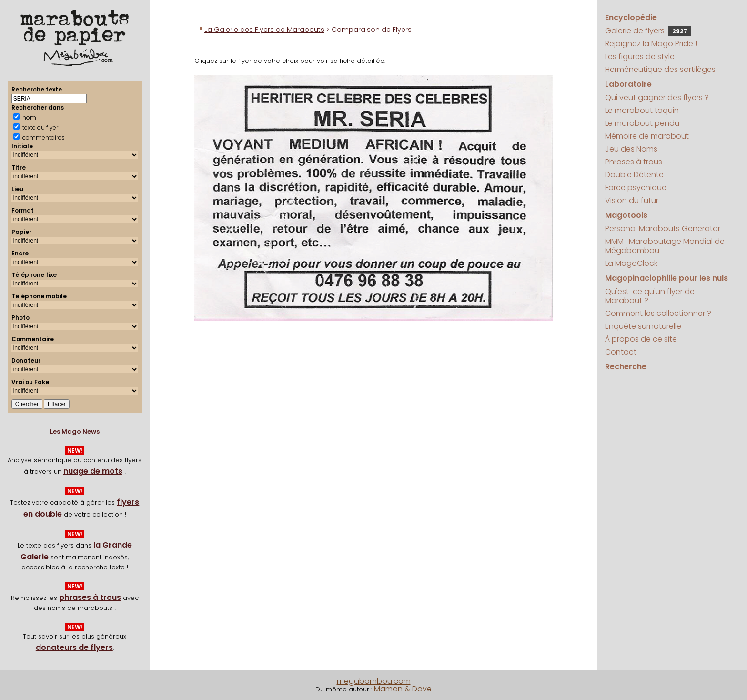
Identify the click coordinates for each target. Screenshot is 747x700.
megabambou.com (374, 681)
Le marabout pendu (642, 123)
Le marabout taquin (642, 110)
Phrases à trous (634, 162)
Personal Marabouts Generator (663, 228)
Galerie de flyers (648, 31)
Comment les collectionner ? (658, 313)
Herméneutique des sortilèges (660, 69)
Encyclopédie (631, 17)
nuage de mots (93, 471)
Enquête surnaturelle (643, 326)
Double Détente (634, 175)
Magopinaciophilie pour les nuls (666, 278)
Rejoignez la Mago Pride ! (651, 44)
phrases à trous (90, 597)
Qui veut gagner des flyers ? (657, 97)
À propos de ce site (641, 339)
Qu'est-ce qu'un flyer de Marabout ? (650, 296)
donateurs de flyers (74, 647)
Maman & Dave (403, 689)
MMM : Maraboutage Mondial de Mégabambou (665, 246)
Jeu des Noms (631, 149)
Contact (621, 352)
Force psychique (636, 188)
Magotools (626, 215)
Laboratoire (628, 84)
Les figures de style (640, 56)
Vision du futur (632, 200)
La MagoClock (631, 263)
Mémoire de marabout (647, 136)
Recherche (626, 367)
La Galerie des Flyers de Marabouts (264, 30)
